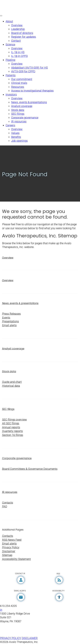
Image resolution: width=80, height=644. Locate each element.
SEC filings (8, 409)
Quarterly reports (12, 431)
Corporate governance (17, 458)
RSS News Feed (12, 540)
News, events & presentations (20, 303)
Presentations (10, 321)
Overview (8, 258)
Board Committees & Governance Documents (30, 469)
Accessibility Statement (16, 559)
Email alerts (9, 325)
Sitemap (7, 555)
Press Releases (11, 314)
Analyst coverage (13, 349)
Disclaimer (9, 551)
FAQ (5, 506)
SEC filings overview (14, 420)
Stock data (9, 371)
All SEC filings (11, 423)
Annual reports (11, 427)
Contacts (8, 503)
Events (6, 318)
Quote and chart (12, 382)
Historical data (11, 386)
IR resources (10, 492)
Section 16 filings (13, 435)
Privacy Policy (11, 547)
